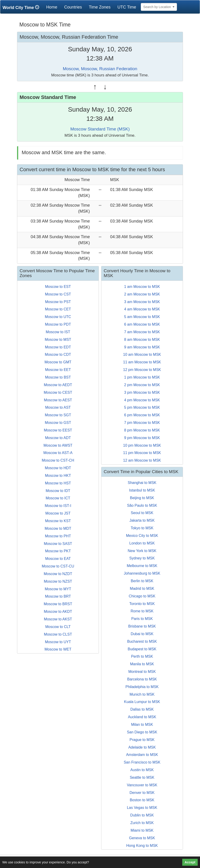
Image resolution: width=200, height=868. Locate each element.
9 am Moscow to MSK (142, 347)
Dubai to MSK (142, 634)
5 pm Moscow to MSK (142, 407)
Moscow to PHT (58, 536)
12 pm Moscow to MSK (142, 370)
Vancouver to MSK (142, 785)
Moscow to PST (58, 302)
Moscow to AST (58, 407)
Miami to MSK (142, 830)
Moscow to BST (58, 377)
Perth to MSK (142, 656)
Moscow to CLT (58, 627)
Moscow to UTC (58, 317)
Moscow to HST (58, 483)
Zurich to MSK (142, 823)
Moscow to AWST (58, 445)
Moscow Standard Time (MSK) (100, 129)
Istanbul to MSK (142, 490)
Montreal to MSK (142, 672)
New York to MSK (142, 551)
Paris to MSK (142, 619)
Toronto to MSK (142, 604)
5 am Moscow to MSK (142, 317)
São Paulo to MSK (142, 505)
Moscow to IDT (58, 491)
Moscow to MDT (58, 528)
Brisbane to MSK (142, 626)
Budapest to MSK (142, 649)
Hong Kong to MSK (142, 846)
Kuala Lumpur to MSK (142, 702)
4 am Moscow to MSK (142, 309)
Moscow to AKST (58, 619)
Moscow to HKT (58, 476)
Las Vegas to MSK (142, 808)
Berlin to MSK (142, 581)
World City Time (22, 7)
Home (53, 7)
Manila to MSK (142, 664)
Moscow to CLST (58, 634)
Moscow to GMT (58, 362)
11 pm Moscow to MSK (142, 453)
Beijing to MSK (142, 498)
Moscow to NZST (58, 581)
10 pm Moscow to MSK (142, 445)
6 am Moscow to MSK (142, 324)
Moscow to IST (58, 332)
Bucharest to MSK (142, 641)
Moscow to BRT (58, 596)
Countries (73, 7)
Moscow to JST (58, 513)
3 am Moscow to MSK (142, 302)
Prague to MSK (142, 740)
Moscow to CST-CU (58, 566)
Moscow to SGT (58, 415)
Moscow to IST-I (58, 506)
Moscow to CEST (58, 392)
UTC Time (127, 7)
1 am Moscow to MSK (142, 287)
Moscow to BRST (58, 604)
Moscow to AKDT (58, 612)
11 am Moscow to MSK (142, 362)
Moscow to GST (58, 423)
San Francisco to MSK (142, 762)
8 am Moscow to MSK (142, 340)
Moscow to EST (58, 287)
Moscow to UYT (58, 642)
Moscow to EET (58, 370)
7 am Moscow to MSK (142, 332)
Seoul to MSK (142, 513)
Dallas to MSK (142, 709)
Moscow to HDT (58, 468)
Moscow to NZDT (58, 574)
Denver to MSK (142, 793)
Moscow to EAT (58, 559)
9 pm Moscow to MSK (142, 438)
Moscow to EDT (58, 347)
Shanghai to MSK (142, 483)
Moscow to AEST (58, 400)
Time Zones (100, 7)
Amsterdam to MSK (142, 755)
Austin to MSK (142, 770)
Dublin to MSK (142, 815)
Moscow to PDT (58, 324)
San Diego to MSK (142, 732)
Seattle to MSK (142, 777)
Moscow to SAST (58, 544)
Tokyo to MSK (142, 528)
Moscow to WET (58, 649)
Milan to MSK (142, 725)
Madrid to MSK (142, 589)
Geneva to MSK (142, 838)
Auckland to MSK (142, 717)
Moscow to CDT (58, 354)
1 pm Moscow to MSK (142, 377)
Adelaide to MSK (142, 747)
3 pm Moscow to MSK (142, 392)
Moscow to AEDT (58, 385)
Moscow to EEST (58, 430)
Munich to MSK (142, 694)
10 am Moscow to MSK (142, 354)
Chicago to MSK (142, 596)
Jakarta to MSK (142, 520)
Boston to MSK (142, 800)
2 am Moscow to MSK (142, 294)
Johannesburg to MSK (142, 573)
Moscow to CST (58, 294)
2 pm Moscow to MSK (142, 385)
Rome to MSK (142, 611)
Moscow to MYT (58, 589)
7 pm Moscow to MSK (142, 423)
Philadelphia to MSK (142, 687)
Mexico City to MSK (142, 536)
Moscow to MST (58, 340)
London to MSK (142, 543)
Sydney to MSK (142, 558)
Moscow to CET (58, 309)
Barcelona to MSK (142, 679)
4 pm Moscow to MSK (142, 400)
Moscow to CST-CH (58, 460)
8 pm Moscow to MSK (142, 430)
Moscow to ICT (58, 498)
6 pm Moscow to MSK (142, 415)
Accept (190, 862)
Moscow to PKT (58, 551)
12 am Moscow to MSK (142, 460)
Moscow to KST (58, 521)
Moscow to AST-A (58, 453)
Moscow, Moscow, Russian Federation (100, 69)
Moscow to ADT (58, 438)
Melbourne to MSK (142, 566)
